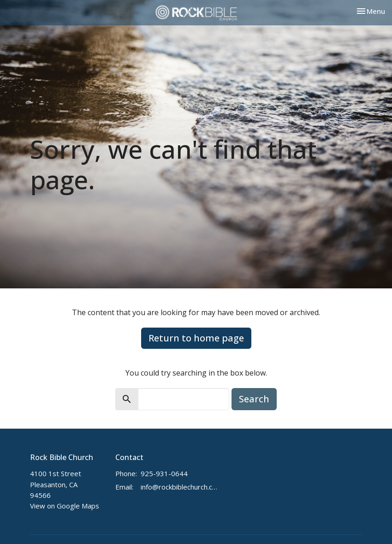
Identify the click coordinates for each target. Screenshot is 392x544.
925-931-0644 (164, 473)
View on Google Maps (65, 506)
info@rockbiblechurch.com (180, 487)
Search (254, 399)
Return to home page (196, 338)
